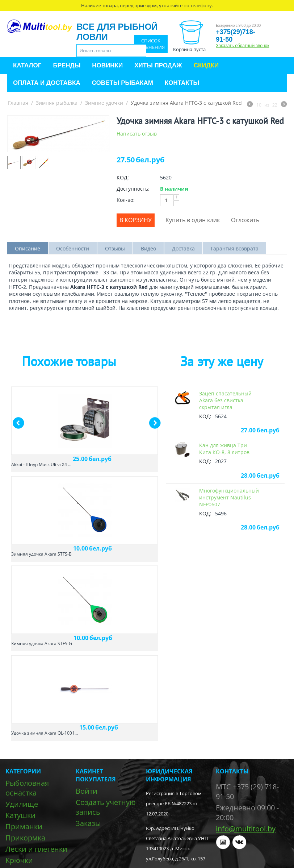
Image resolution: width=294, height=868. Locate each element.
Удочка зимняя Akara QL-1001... (45, 733)
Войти (87, 791)
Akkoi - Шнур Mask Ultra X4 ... (41, 464)
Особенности (73, 248)
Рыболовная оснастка (27, 788)
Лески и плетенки (36, 849)
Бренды (67, 65)
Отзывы (115, 248)
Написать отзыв (137, 134)
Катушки (20, 815)
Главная (18, 103)
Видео (148, 248)
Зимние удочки (104, 103)
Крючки (19, 860)
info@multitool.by (246, 829)
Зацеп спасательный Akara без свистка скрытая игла (225, 400)
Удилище (22, 804)
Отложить (245, 220)
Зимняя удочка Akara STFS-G (42, 643)
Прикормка (25, 838)
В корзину (136, 220)
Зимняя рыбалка (57, 103)
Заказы (88, 823)
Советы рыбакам (123, 83)
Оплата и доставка (47, 83)
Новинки (107, 65)
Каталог (27, 65)
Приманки (24, 827)
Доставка (183, 248)
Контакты (182, 83)
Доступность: (133, 189)
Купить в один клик (193, 220)
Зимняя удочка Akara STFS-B (41, 554)
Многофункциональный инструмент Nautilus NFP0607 (229, 497)
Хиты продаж (158, 65)
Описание (28, 248)
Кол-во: (126, 200)
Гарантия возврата (235, 248)
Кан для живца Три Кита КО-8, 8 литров (224, 449)
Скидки (206, 65)
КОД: (123, 177)
